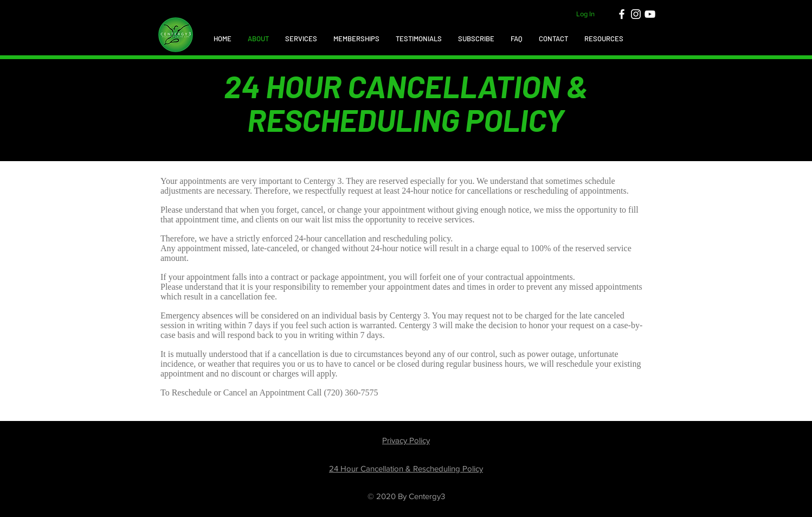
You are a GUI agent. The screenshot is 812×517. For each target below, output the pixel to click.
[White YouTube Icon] (650, 14)
